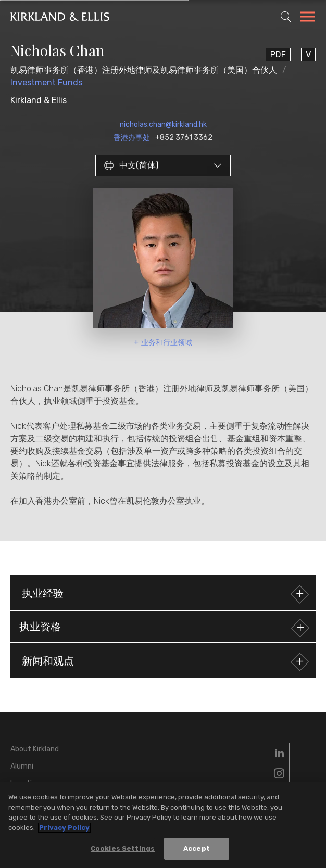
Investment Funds (46, 82)
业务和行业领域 (167, 343)
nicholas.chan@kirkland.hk (163, 125)
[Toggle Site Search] (286, 17)
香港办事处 (132, 138)
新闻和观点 (164, 662)
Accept (197, 848)
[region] (163, 825)
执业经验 (164, 594)
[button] (163, 627)
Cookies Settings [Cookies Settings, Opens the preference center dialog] (123, 848)
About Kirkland (35, 749)
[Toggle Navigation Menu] (308, 18)
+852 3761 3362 (184, 138)
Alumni (22, 766)
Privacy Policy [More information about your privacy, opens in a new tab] (64, 828)
